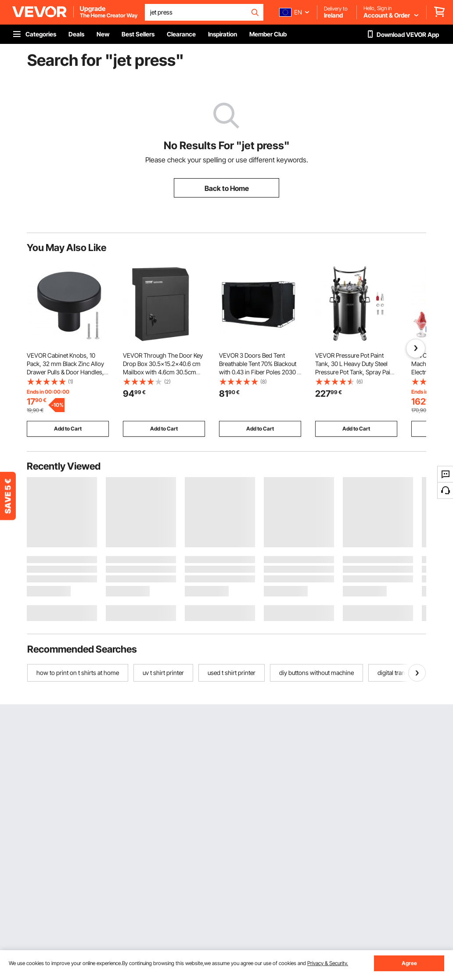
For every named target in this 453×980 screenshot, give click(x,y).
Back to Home (227, 188)
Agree (409, 963)
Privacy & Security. (328, 963)
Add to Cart (68, 429)
